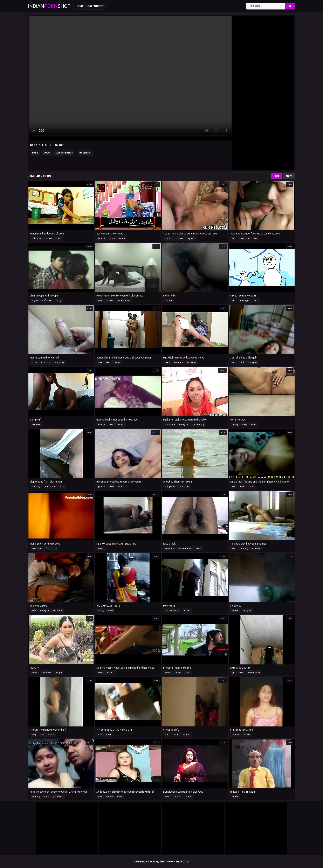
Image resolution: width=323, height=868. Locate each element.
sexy (245, 425)
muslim (191, 363)
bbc (62, 487)
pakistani (36, 425)
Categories (95, 6)
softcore (36, 238)
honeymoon (123, 300)
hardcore (245, 238)
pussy (235, 425)
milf (242, 363)
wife (117, 363)
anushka (185, 487)
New (289, 176)
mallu (121, 425)
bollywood (171, 487)
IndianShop (49, 6)
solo (47, 153)
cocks (168, 238)
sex (234, 238)
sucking (36, 487)
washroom (254, 673)
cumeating (198, 425)
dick (46, 797)
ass (256, 238)
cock (34, 363)
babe (35, 153)
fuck (48, 549)
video (35, 673)
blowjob (252, 363)
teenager (245, 300)
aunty (101, 611)
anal (252, 487)
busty (59, 300)
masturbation (64, 153)
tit (56, 549)
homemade (184, 549)
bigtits (35, 300)
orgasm (191, 238)
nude (122, 238)
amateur (179, 363)
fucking (244, 549)
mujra (59, 673)
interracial (50, 487)
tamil (187, 673)
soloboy (60, 363)
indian (48, 238)
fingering (85, 153)
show (112, 238)
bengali (247, 611)
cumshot (46, 363)
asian (242, 487)
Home (80, 6)
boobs (102, 238)
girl (100, 300)
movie (177, 673)
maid (59, 238)
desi (256, 300)
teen (109, 363)
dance (235, 735)
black (198, 549)
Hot (277, 176)
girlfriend (58, 797)
